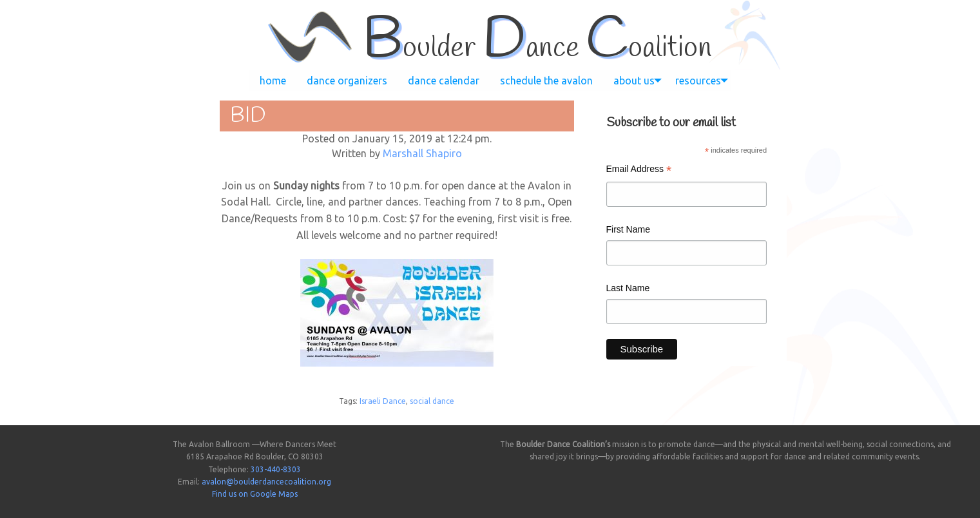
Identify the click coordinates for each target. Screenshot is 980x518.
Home (273, 81)
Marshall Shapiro (422, 153)
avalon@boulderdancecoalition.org (266, 482)
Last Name (628, 288)
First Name (628, 229)
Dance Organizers (347, 81)
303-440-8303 (276, 469)
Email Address (639, 170)
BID (248, 116)
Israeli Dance (383, 401)
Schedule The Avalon (546, 81)
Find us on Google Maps (255, 494)
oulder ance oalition (537, 48)
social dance (432, 401)
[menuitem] (273, 81)
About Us (634, 81)
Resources (698, 81)
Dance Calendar (444, 81)
